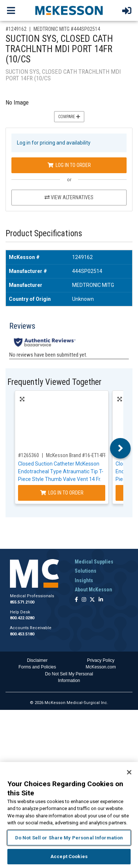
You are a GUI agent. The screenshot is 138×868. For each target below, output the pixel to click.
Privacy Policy (101, 660)
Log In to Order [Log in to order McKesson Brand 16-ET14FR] (62, 493)
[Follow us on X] (92, 600)
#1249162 (16, 29)
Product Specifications (44, 234)
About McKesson (93, 590)
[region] (69, 815)
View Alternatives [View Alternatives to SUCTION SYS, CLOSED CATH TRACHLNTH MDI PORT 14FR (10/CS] (69, 197)
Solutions (86, 571)
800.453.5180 (22, 634)
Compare (69, 117)
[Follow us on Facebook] (76, 600)
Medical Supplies (94, 562)
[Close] (129, 772)
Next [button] (121, 448)
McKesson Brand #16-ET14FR (77, 455)
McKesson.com (101, 667)
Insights (84, 580)
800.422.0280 (22, 618)
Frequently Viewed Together (54, 382)
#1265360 (29, 455)
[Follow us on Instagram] (84, 600)
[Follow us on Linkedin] (101, 600)
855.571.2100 (22, 602)
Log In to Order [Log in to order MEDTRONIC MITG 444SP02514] (69, 165)
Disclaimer (37, 660)
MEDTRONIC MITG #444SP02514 (67, 29)
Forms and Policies (37, 667)
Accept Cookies (69, 856)
